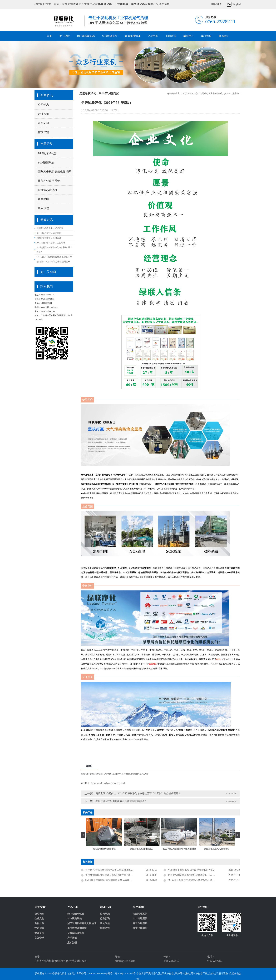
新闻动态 (194, 93)
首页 (49, 36)
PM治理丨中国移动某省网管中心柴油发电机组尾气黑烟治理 (117, 880)
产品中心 (153, 36)
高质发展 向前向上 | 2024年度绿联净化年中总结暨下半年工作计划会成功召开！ (138, 794)
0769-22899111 (215, 961)
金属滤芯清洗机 (48, 190)
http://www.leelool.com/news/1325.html (108, 783)
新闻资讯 (171, 36)
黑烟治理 (86, 774)
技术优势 (39, 928)
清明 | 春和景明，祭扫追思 (49, 238)
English (237, 4)
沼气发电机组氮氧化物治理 (55, 172)
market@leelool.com (125, 961)
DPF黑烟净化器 (86, 36)
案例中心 (189, 36)
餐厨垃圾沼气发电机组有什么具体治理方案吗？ (121, 801)
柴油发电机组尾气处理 (115, 774)
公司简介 (39, 914)
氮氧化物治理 (133, 36)
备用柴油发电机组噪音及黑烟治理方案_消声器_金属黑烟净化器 (119, 875)
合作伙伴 (39, 923)
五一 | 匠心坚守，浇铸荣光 (49, 233)
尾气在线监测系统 (49, 181)
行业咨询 (43, 114)
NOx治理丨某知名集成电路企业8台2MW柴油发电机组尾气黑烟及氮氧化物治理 (204, 870)
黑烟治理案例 (140, 914)
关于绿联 (65, 36)
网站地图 (217, 4)
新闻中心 (106, 907)
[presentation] (83, 835)
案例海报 (206, 36)
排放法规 (43, 132)
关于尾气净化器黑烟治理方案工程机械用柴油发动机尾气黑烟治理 (120, 870)
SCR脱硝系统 (110, 36)
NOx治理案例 (140, 919)
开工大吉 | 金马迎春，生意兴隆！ (52, 243)
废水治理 (43, 208)
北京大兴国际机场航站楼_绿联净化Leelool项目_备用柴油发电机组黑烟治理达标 (204, 875)
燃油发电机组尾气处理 (137, 774)
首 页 (185, 93)
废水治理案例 (140, 928)
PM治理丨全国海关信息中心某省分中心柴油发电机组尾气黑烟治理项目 (204, 880)
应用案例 (138, 907)
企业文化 (39, 919)
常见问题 (43, 123)
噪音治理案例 (140, 923)
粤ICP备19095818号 (125, 974)
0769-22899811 (171, 961)
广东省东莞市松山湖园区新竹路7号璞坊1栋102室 (60, 961)
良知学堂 (39, 938)
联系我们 (224, 36)
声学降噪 (43, 199)
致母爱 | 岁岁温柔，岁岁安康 (50, 228)
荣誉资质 (39, 933)
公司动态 (43, 105)
